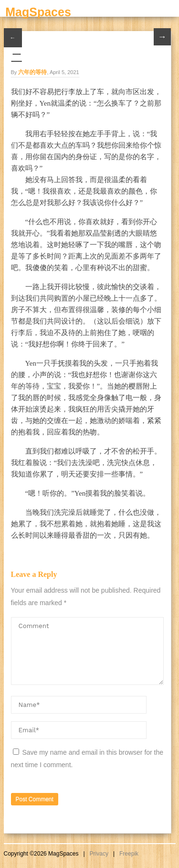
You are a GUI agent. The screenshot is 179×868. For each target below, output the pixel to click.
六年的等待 (32, 72)
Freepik (129, 854)
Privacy (99, 854)
